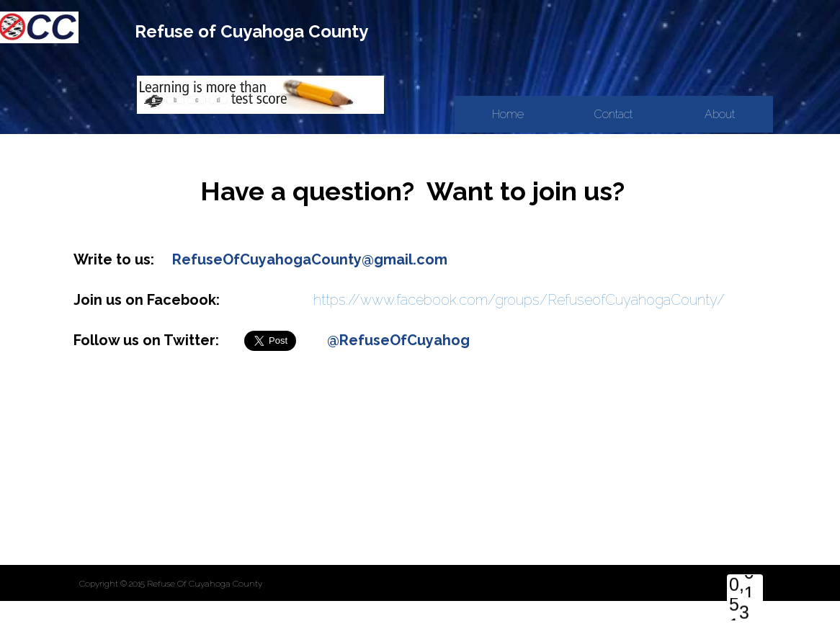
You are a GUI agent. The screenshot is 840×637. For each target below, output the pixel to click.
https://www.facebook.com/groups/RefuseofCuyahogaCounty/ (519, 300)
